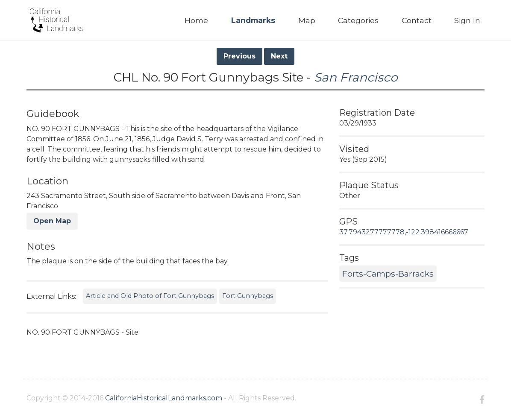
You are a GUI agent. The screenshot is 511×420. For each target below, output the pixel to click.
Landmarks (253, 20)
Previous (239, 56)
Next (279, 56)
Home (196, 20)
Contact (417, 20)
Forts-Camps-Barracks (388, 274)
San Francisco (356, 77)
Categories (358, 20)
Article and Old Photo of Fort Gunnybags (150, 296)
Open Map (52, 221)
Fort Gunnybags (248, 296)
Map (307, 20)
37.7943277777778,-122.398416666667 (404, 232)
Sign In (467, 20)
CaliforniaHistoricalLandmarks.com (164, 398)
